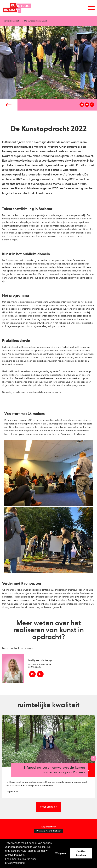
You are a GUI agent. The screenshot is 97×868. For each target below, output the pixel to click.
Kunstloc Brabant (17, 8)
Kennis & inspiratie (12, 21)
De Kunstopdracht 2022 (35, 21)
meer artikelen (48, 807)
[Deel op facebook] (92, 105)
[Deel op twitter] (87, 105)
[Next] (93, 758)
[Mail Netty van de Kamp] (32, 674)
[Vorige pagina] (9, 105)
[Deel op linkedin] (82, 105)
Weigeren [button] (61, 853)
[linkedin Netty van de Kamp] (40, 674)
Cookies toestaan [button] (81, 853)
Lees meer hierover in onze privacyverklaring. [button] (21, 861)
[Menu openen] (91, 8)
